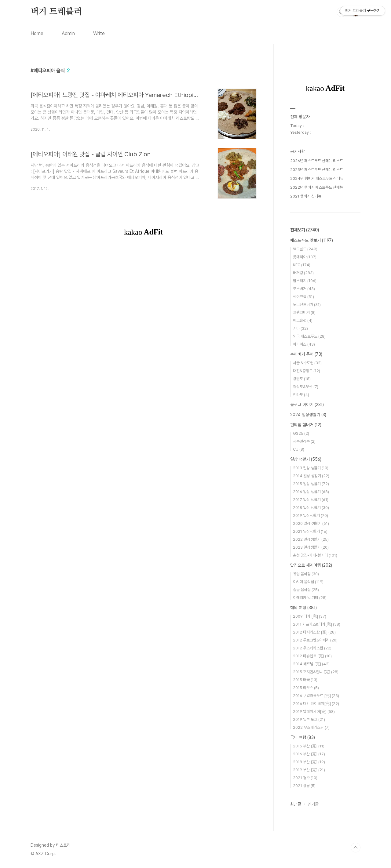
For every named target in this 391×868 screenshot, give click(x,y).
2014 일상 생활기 (311, 476)
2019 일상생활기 (311, 516)
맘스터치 (305, 281)
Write (99, 33)
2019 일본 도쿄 (309, 719)
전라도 (301, 395)
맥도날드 (305, 249)
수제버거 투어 (306, 354)
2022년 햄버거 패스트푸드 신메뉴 (317, 187)
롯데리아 (305, 257)
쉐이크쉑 (303, 297)
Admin (68, 33)
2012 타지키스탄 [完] (314, 632)
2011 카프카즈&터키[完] (317, 624)
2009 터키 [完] (310, 616)
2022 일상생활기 (311, 539)
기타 (300, 328)
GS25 (301, 433)
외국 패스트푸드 (309, 336)
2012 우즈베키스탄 (312, 648)
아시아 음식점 (308, 582)
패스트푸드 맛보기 (312, 240)
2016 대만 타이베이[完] (316, 704)
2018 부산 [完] (309, 762)
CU (299, 449)
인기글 (313, 804)
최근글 (296, 804)
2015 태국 (305, 680)
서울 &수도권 (307, 363)
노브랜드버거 (307, 305)
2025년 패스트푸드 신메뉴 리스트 (317, 170)
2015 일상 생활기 (311, 484)
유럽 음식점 (306, 574)
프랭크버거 (304, 312)
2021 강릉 (304, 786)
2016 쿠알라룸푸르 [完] (316, 696)
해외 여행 (303, 608)
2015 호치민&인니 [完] (316, 672)
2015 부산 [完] (309, 746)
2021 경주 (305, 778)
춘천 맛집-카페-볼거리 (315, 555)
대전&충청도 (307, 371)
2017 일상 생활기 (311, 500)
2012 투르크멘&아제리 (315, 640)
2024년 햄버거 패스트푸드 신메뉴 (317, 178)
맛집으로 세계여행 (311, 565)
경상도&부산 (306, 387)
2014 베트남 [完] (311, 664)
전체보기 (305, 230)
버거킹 (303, 273)
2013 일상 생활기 (311, 468)
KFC (302, 265)
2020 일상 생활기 (311, 523)
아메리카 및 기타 (310, 598)
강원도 (302, 379)
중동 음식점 (306, 590)
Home (37, 33)
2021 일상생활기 (310, 531)
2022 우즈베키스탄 (311, 727)
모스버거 (304, 289)
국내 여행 (303, 737)
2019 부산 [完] (309, 770)
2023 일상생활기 (311, 547)
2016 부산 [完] (309, 754)
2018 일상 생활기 (311, 508)
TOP (356, 848)
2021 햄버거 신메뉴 (306, 196)
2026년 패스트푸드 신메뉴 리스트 (317, 161)
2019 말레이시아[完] (314, 712)
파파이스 (304, 344)
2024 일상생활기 (308, 415)
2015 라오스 (306, 688)
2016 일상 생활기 (311, 492)
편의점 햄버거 (306, 425)
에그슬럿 (303, 320)
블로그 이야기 (307, 405)
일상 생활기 (306, 459)
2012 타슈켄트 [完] (312, 656)
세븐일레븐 (304, 441)
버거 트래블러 (56, 12)
